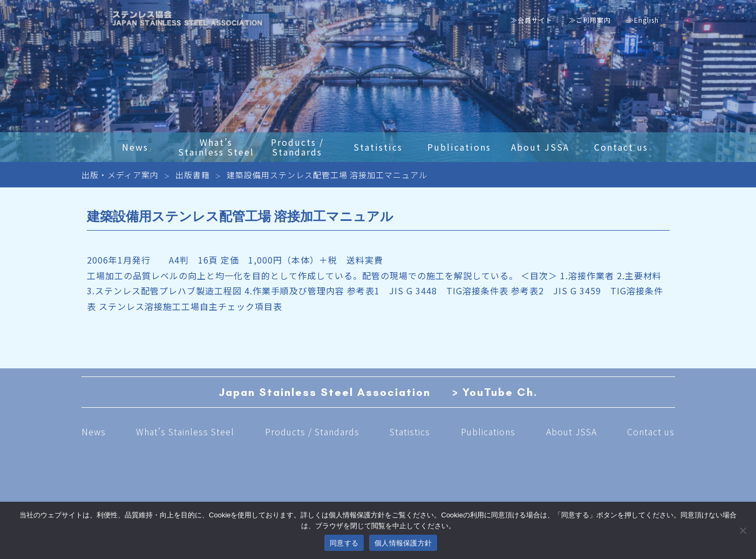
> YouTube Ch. (495, 392)
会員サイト (535, 20)
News (94, 432)
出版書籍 (193, 175)
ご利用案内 (593, 20)
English (646, 20)
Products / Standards (312, 432)
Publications (488, 432)
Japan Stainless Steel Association (325, 392)
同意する (344, 543)
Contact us (651, 432)
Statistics (410, 432)
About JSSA (571, 432)
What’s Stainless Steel (185, 432)
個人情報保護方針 (403, 543)
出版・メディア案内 (120, 175)
